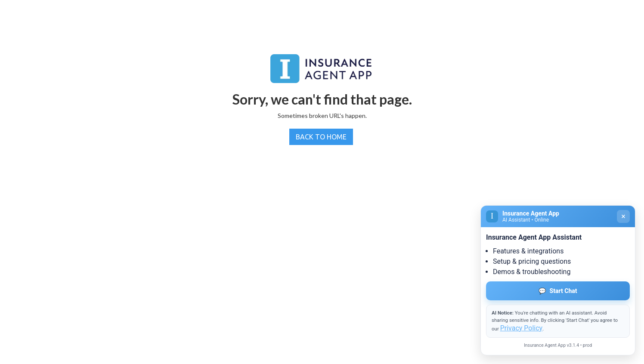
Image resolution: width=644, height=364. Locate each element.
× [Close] (623, 216)
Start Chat (558, 291)
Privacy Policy (522, 328)
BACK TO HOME (321, 137)
